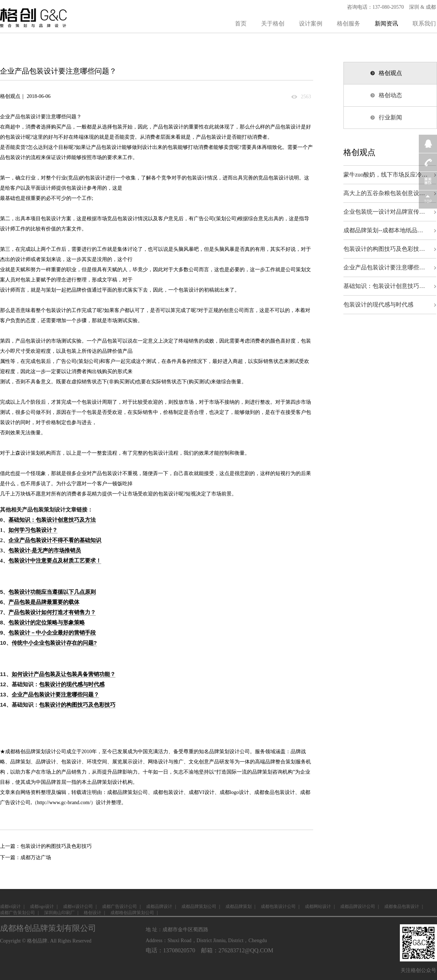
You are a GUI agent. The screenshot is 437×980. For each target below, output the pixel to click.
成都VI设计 (202, 792)
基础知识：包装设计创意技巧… (384, 286)
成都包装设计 (168, 792)
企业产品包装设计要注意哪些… (384, 267)
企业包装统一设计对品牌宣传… (384, 212)
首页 (241, 23)
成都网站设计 (318, 906)
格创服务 (349, 23)
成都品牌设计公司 (358, 906)
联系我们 (424, 23)
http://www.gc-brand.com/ (64, 803)
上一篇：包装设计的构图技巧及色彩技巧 (46, 846)
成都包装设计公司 (278, 906)
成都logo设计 (234, 792)
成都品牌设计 (159, 906)
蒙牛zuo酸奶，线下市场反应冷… (385, 175)
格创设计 (92, 913)
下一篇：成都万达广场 (25, 857)
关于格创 (273, 23)
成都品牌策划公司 (127, 792)
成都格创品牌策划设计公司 (36, 752)
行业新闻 (390, 117)
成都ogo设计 (42, 906)
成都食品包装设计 (275, 792)
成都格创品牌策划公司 (132, 913)
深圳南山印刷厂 (59, 913)
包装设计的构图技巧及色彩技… (384, 249)
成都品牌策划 (239, 906)
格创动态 (390, 95)
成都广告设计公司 (119, 906)
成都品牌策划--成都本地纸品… (383, 230)
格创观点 (390, 73)
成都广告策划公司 (17, 913)
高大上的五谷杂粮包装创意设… (384, 193)
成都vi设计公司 (78, 906)
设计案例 (311, 23)
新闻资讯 (386, 23)
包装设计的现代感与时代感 (378, 305)
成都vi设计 (10, 906)
